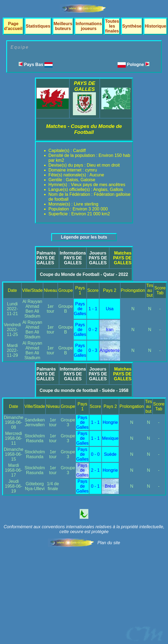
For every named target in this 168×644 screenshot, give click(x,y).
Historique (155, 26)
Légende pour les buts (84, 237)
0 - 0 (95, 454)
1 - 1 (93, 309)
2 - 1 (95, 470)
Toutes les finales (112, 26)
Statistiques (38, 26)
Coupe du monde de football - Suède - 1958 (84, 390)
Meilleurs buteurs (63, 26)
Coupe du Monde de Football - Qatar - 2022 (84, 274)
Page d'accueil (13, 26)
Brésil (110, 486)
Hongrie (110, 422)
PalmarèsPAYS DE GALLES (46, 258)
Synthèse (132, 26)
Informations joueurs (89, 26)
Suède (110, 454)
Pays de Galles (80, 309)
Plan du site (109, 543)
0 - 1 (95, 486)
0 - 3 (93, 350)
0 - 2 (93, 330)
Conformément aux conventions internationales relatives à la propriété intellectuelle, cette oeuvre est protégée (84, 529)
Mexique (110, 438)
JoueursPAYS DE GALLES (98, 258)
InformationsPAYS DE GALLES (73, 258)
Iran (110, 330)
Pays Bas (36, 65)
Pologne (138, 65)
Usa (109, 309)
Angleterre (110, 350)
